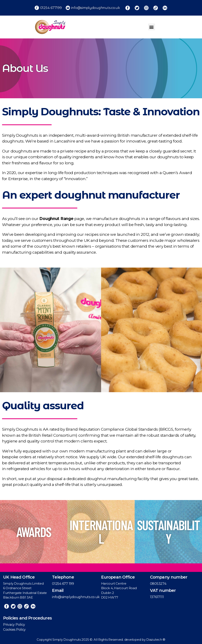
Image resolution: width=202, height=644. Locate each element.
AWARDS (34, 532)
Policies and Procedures (27, 618)
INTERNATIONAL (101, 532)
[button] (152, 27)
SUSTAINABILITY (168, 532)
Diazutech (154, 640)
